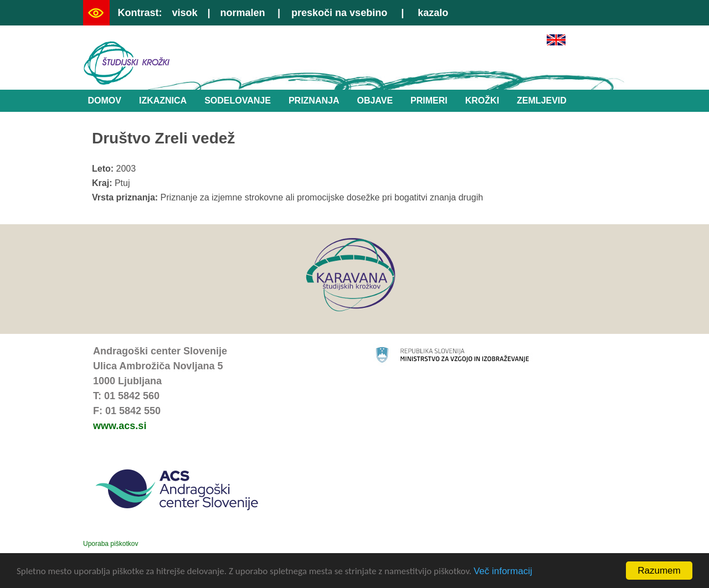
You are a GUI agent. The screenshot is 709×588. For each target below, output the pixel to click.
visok (184, 13)
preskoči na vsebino (339, 13)
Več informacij (503, 572)
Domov (105, 100)
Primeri (429, 100)
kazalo (433, 13)
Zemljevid (542, 100)
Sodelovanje (238, 100)
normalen (243, 13)
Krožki (482, 100)
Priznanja (314, 100)
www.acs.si (120, 426)
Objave (375, 100)
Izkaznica (163, 100)
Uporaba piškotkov (111, 544)
